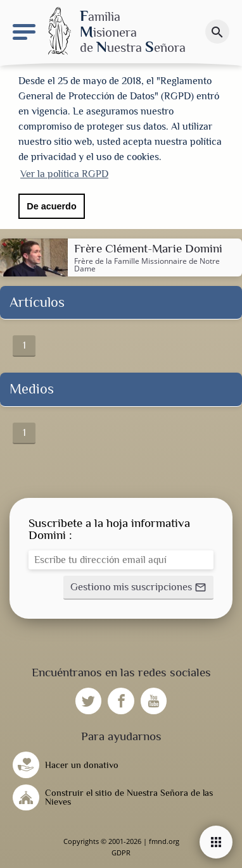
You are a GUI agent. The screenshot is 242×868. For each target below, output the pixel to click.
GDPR (121, 852)
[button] (138, 588)
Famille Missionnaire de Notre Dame (147, 265)
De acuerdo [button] (51, 206)
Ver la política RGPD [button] (64, 174)
